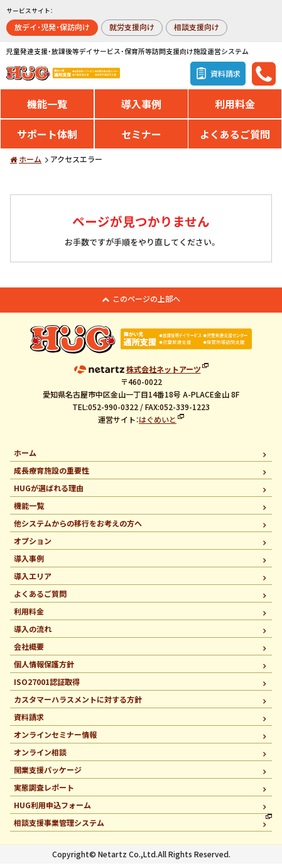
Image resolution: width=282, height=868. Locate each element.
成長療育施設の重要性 (52, 475)
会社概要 (29, 651)
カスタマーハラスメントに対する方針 (78, 704)
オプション (33, 545)
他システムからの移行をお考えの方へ (78, 527)
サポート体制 (47, 138)
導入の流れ (33, 633)
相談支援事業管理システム (59, 827)
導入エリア (33, 580)
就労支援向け (132, 27)
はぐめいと (158, 423)
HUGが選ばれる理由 (49, 492)
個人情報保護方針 (44, 668)
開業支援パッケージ (48, 774)
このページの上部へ (146, 303)
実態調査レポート (44, 792)
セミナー (141, 138)
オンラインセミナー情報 (55, 739)
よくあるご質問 (235, 138)
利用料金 (235, 108)
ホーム (30, 163)
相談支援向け (197, 27)
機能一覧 (47, 108)
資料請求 (29, 721)
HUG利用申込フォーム (52, 809)
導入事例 (141, 108)
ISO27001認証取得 (47, 686)
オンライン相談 (40, 756)
